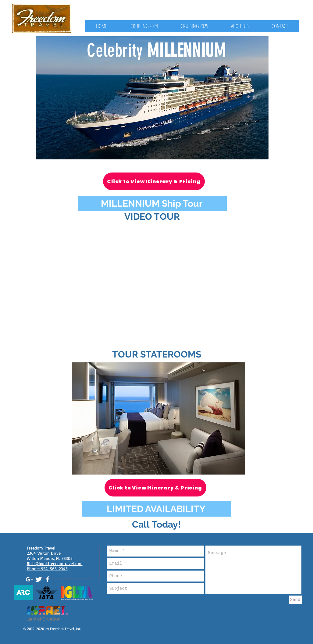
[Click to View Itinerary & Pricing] (154, 181)
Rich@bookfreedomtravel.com (55, 563)
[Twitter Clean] (39, 579)
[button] (158, 418)
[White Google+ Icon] (29, 579)
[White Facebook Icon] (48, 579)
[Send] (295, 600)
